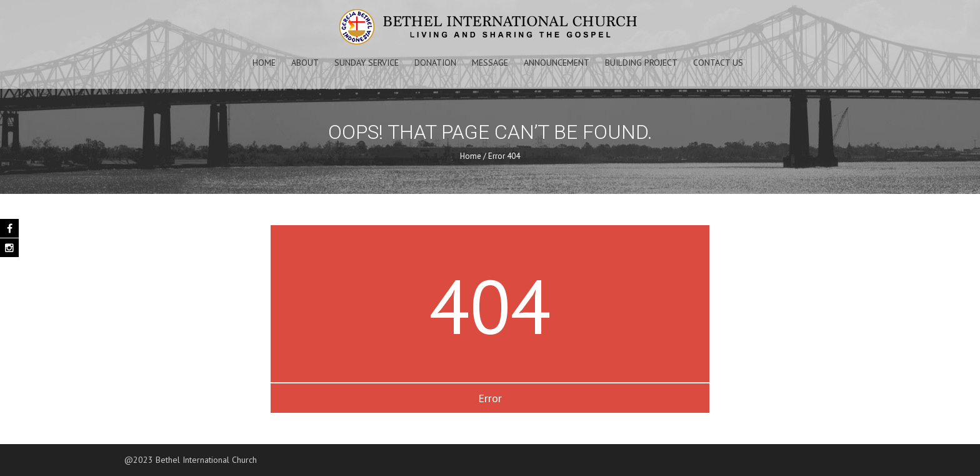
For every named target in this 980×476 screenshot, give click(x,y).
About (305, 63)
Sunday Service (367, 63)
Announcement (557, 63)
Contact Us (718, 63)
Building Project (641, 63)
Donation (435, 63)
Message (490, 63)
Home (264, 63)
